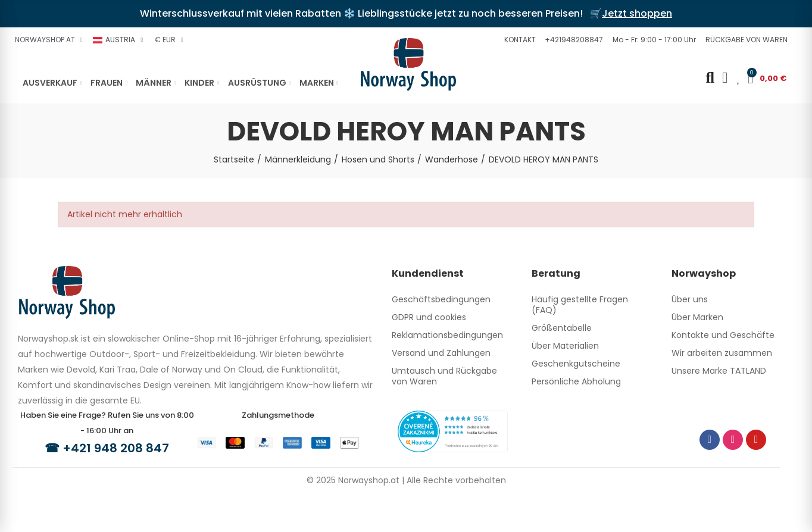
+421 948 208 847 (116, 448)
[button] (519, 40)
